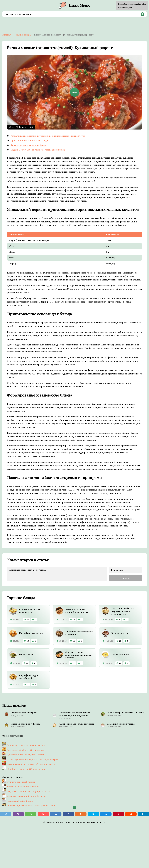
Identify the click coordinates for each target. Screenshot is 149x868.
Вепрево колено (120, 632)
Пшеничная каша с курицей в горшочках (77, 610)
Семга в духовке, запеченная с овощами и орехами (78, 654)
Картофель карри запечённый (28, 676)
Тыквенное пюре (120, 654)
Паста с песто (26, 654)
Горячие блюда (23, 35)
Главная (7, 35)
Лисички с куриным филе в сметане (79, 632)
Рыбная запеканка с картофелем (30, 610)
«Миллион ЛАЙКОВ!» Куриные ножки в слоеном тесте (123, 611)
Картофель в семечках (31, 632)
